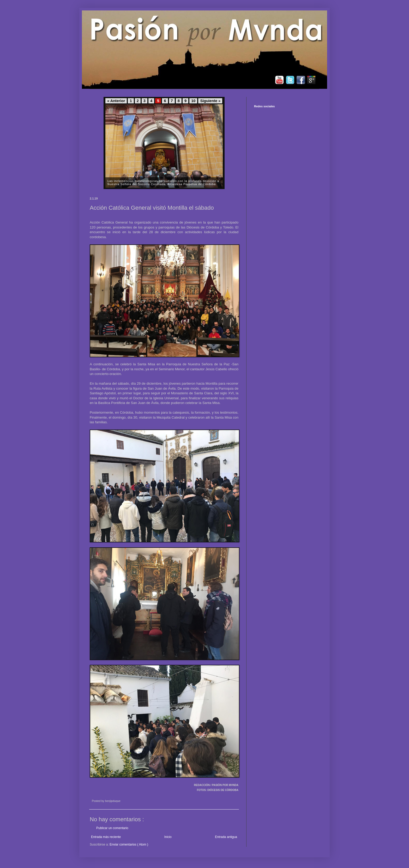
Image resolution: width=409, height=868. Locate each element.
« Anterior (116, 101)
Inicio (168, 837)
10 (193, 101)
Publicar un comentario (112, 828)
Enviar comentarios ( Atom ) (129, 844)
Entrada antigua (226, 837)
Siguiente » (210, 101)
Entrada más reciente (106, 837)
